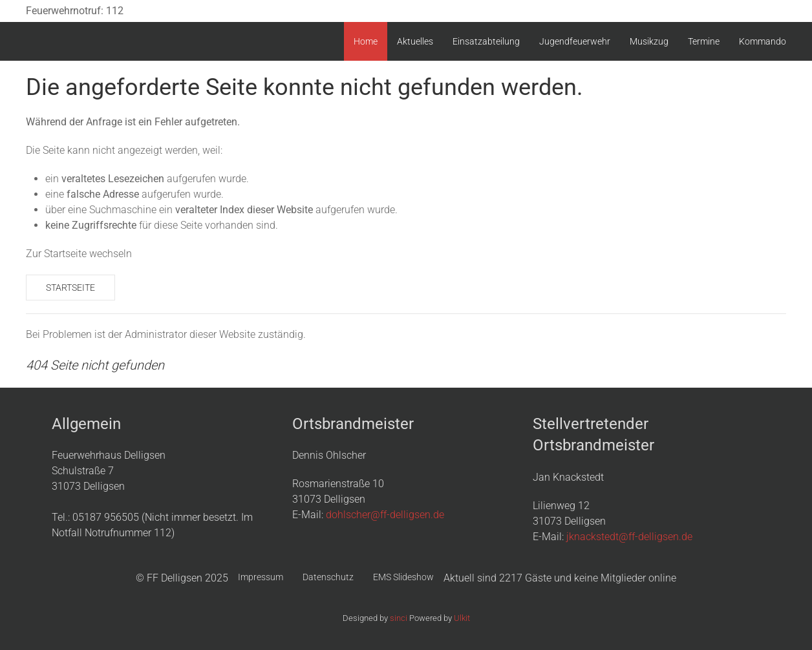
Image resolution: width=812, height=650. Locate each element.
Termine (704, 41)
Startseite (70, 288)
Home (366, 41)
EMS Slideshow (403, 577)
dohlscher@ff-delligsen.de (385, 515)
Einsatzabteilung (486, 41)
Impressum (261, 577)
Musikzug (649, 41)
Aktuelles (415, 41)
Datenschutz (328, 577)
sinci (399, 618)
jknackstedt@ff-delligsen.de (629, 537)
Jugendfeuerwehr (575, 41)
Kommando (763, 41)
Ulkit (462, 618)
